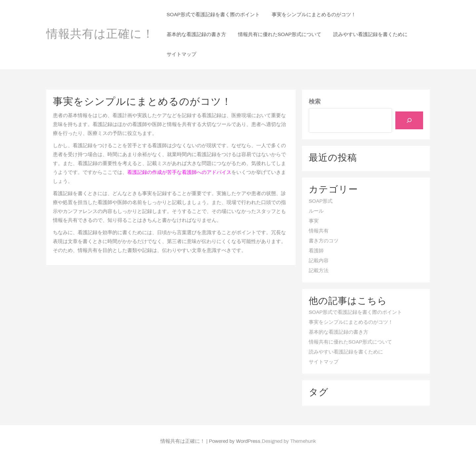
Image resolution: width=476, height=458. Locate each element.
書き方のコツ (324, 241)
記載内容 (319, 261)
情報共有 (319, 231)
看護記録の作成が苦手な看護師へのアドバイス (179, 173)
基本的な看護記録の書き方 (338, 332)
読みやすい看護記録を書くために (346, 352)
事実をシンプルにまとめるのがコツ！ (351, 322)
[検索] (409, 120)
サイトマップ (324, 362)
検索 (315, 102)
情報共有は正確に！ (100, 35)
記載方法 (319, 271)
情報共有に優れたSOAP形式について (350, 342)
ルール (316, 211)
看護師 (316, 251)
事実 (314, 221)
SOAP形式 (321, 201)
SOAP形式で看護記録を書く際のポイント (355, 312)
